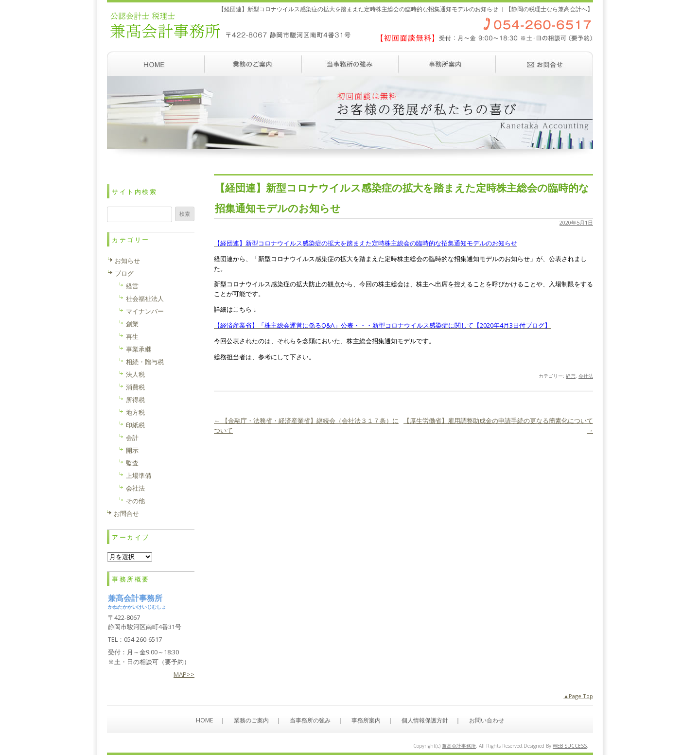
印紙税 (135, 425)
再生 (132, 336)
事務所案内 (447, 64)
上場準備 (139, 475)
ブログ (124, 273)
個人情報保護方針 (425, 720)
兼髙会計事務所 (459, 746)
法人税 (135, 374)
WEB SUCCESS (570, 746)
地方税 (135, 412)
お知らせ (127, 261)
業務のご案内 (253, 64)
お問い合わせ (544, 64)
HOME (204, 720)
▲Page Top (578, 696)
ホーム (156, 64)
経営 (571, 376)
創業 (132, 324)
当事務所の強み (350, 64)
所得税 (135, 400)
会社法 (586, 376)
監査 (132, 463)
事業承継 (139, 349)
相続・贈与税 (145, 362)
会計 (132, 438)
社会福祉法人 (145, 298)
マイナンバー (145, 311)
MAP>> (184, 674)
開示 (132, 450)
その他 (135, 501)
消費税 (135, 387)
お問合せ (126, 513)
